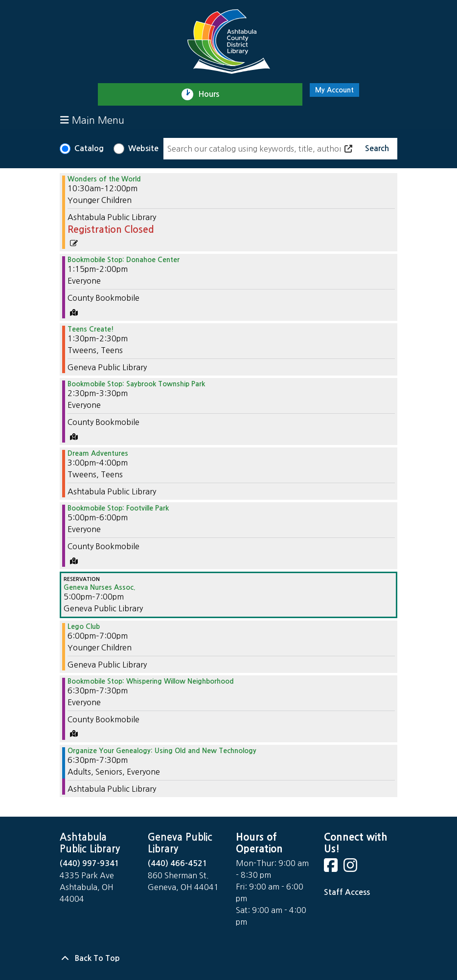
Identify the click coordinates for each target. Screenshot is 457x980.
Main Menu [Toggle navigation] (92, 120)
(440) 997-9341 (90, 863)
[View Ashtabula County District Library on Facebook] (332, 868)
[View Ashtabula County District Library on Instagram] (351, 868)
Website (143, 148)
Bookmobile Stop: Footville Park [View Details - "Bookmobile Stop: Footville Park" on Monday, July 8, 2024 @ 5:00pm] (118, 508)
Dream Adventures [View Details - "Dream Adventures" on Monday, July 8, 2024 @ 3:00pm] (98, 453)
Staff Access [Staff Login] (347, 892)
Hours (213, 94)
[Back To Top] (228, 958)
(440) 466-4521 (178, 863)
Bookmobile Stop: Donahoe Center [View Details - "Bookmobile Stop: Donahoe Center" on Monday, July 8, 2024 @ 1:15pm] (124, 260)
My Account (334, 90)
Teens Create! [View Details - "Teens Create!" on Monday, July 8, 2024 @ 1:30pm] (91, 329)
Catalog (89, 148)
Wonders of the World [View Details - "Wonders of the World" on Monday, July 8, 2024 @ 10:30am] (104, 179)
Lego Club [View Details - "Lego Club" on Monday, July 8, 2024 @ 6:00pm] (84, 626)
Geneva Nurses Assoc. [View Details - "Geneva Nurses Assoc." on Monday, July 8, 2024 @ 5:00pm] (100, 587)
